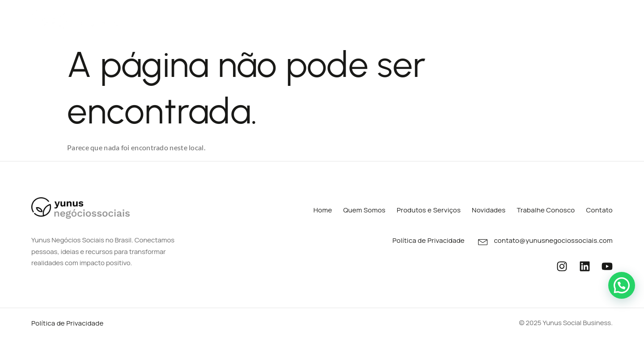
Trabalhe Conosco (538, 18)
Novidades (474, 18)
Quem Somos (262, 18)
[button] (622, 285)
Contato (599, 18)
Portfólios (417, 18)
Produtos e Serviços (340, 18)
